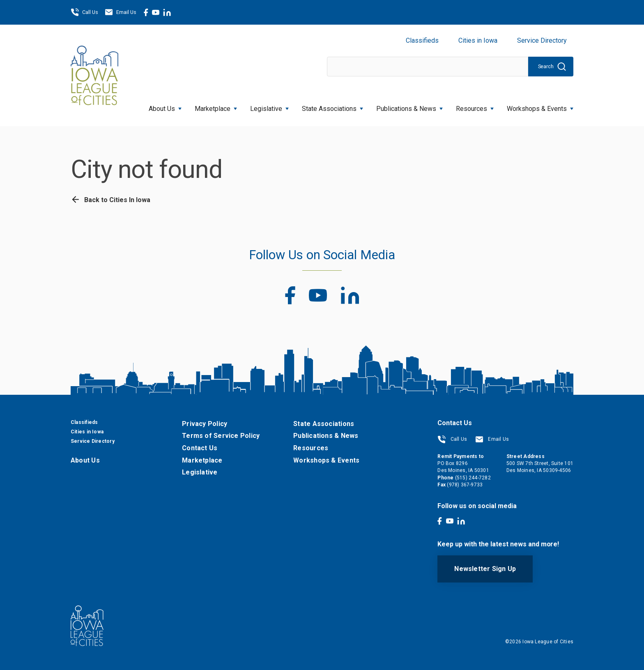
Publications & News (409, 106)
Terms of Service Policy (221, 436)
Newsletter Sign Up (485, 569)
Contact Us (200, 448)
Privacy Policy (205, 424)
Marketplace (216, 106)
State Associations (332, 106)
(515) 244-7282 (473, 478)
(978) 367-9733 (465, 485)
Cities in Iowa (478, 40)
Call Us (84, 12)
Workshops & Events (540, 106)
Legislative (269, 106)
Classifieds (422, 40)
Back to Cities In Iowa (110, 200)
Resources (475, 106)
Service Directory (542, 40)
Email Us (121, 12)
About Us (165, 106)
